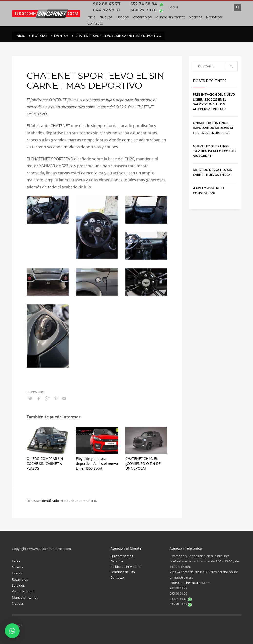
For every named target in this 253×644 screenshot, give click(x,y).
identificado (51, 501)
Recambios (20, 579)
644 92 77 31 (108, 10)
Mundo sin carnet (25, 597)
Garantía (117, 561)
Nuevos (18, 567)
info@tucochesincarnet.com (190, 583)
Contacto (117, 577)
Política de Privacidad (126, 567)
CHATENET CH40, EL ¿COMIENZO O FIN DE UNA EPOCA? (143, 463)
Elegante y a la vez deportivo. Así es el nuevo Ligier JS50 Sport (97, 463)
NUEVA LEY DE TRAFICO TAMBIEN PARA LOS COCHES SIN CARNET (215, 151)
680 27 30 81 (144, 10)
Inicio (16, 561)
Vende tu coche (23, 591)
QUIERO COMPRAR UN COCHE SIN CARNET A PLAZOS (45, 463)
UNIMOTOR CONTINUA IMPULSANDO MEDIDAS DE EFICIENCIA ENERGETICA (213, 128)
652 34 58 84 (144, 4)
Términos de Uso (123, 572)
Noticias (18, 603)
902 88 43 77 (108, 4)
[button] (12, 631)
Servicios (18, 585)
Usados (17, 573)
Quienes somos (122, 556)
